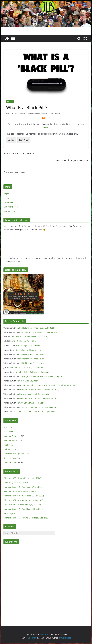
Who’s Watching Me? (29, 381)
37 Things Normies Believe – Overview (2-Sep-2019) (42, 376)
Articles (10, 101)
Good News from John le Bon (72, 160)
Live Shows (8, 432)
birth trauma (35, 113)
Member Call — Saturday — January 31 (27, 368)
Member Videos (10, 440)
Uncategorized (10, 458)
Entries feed (9, 202)
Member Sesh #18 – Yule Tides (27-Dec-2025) (24, 496)
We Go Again (9, 513)
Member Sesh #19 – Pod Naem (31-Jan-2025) (39, 390)
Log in (6, 198)
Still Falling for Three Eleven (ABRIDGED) (37, 328)
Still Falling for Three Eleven (26, 341)
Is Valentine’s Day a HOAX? (19, 154)
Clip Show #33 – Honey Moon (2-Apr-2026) (38, 332)
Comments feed (11, 207)
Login (11, 140)
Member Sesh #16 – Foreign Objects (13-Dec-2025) (26, 518)
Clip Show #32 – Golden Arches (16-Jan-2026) (23, 500)
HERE (46, 127)
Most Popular (9, 445)
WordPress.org (10, 211)
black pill (44, 113)
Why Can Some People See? (32, 403)
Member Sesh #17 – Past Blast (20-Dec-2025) (23, 509)
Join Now (24, 140)
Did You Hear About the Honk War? (35, 394)
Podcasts (7, 449)
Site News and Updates (14, 454)
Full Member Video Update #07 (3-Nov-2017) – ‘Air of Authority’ (47, 385)
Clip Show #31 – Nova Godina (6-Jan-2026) (22, 505)
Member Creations (12, 436)
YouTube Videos (11, 462)
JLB (9, 113)
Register (7, 194)
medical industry (55, 113)
